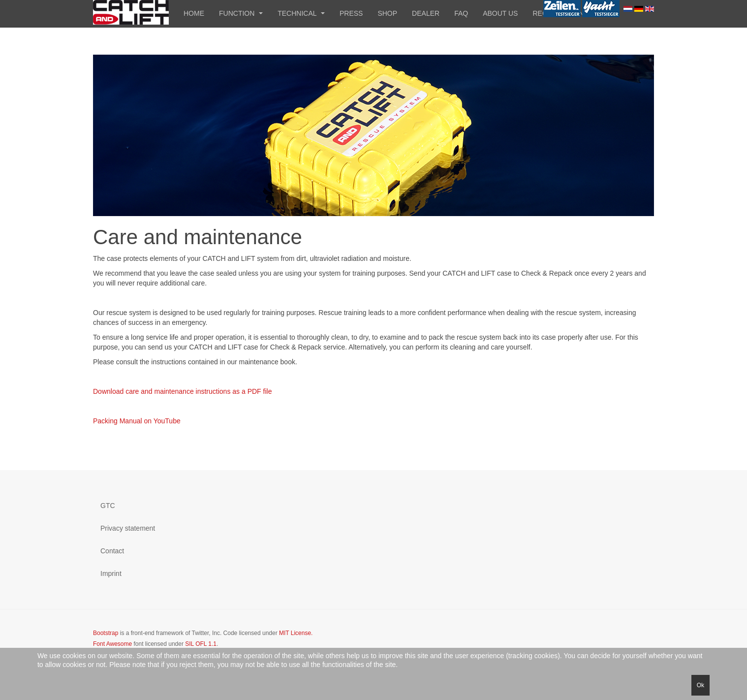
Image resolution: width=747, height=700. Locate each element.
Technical (301, 13)
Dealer (426, 13)
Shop (387, 13)
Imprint (111, 573)
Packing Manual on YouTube (137, 421)
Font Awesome (112, 644)
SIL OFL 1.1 (201, 644)
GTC (108, 506)
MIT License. (296, 633)
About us (500, 13)
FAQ (461, 13)
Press (351, 13)
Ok (700, 685)
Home (194, 13)
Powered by (609, 641)
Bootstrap (106, 633)
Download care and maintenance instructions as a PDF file (182, 391)
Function (241, 13)
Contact (112, 551)
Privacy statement (128, 528)
